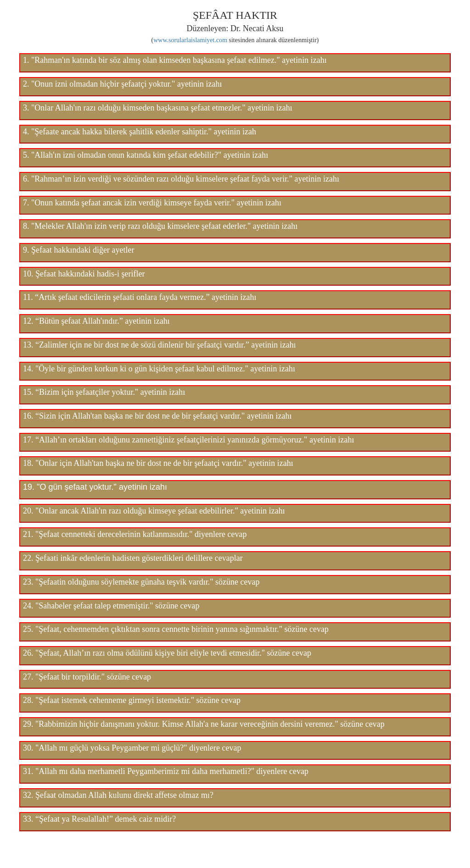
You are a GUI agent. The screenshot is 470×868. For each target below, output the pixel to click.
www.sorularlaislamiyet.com (190, 40)
